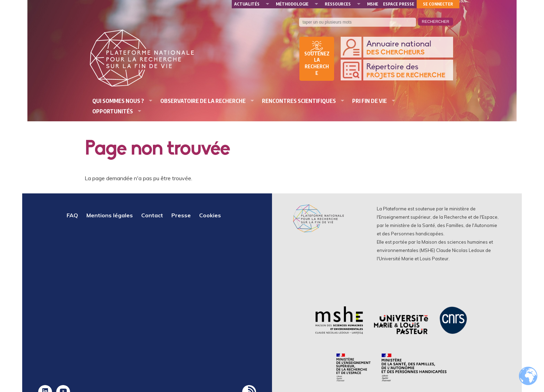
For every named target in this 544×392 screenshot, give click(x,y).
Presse (181, 215)
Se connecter (438, 4)
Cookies (210, 215)
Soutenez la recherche (317, 63)
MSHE (373, 4)
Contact (152, 215)
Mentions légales (110, 215)
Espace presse (399, 4)
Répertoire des (408, 71)
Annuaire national (408, 48)
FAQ (72, 215)
